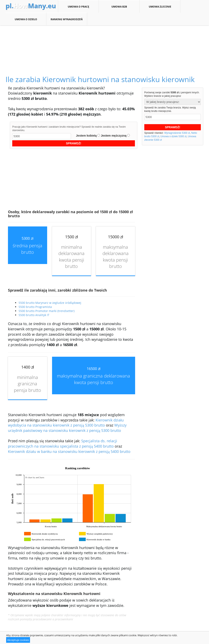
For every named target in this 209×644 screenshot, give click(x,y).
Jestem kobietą (86, 136)
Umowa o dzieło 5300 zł (173, 136)
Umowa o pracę (78, 7)
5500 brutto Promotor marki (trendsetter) (47, 311)
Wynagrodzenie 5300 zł (177, 133)
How (31, 6)
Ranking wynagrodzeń (67, 19)
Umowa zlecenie (160, 7)
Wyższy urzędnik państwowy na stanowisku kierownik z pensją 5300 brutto (67, 428)
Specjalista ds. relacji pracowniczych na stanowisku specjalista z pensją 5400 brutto (63, 443)
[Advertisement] (104, 46)
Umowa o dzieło (26, 19)
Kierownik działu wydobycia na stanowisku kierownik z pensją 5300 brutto (66, 423)
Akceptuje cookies (18, 640)
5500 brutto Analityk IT (34, 315)
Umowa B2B (119, 7)
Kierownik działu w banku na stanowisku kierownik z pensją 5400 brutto (69, 451)
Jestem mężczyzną (114, 136)
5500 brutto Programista (35, 307)
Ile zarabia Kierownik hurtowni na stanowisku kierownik (100, 79)
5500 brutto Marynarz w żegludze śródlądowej (50, 303)
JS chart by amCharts (35, 477)
